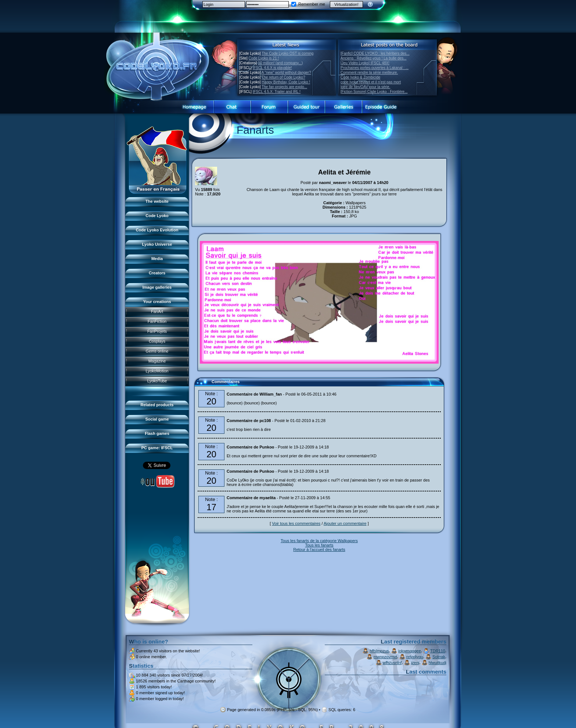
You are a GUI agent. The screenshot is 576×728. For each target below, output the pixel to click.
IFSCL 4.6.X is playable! (272, 68)
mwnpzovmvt (385, 657)
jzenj (415, 663)
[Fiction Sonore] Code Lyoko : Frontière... (374, 92)
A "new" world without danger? (286, 73)
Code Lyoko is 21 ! (264, 58)
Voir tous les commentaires (296, 523)
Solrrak (439, 657)
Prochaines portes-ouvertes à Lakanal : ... (375, 68)
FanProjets (157, 331)
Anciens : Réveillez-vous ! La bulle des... (374, 58)
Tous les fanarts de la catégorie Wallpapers (319, 541)
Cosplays (157, 341)
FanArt (157, 311)
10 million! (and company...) (280, 63)
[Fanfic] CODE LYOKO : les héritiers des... (375, 53)
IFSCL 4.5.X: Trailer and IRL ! (277, 92)
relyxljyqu (415, 657)
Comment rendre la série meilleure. (369, 73)
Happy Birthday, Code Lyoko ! (286, 82)
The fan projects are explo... (284, 87)
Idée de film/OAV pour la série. (365, 87)
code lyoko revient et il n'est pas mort (371, 82)
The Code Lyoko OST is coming (287, 53)
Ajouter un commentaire (345, 523)
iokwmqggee (410, 651)
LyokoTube (157, 381)
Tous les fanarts (319, 545)
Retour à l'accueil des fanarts (319, 549)
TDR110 (438, 651)
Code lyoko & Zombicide (360, 77)
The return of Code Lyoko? (283, 77)
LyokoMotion (157, 371)
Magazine (157, 361)
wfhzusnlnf (392, 663)
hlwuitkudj (438, 663)
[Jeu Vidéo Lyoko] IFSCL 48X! (365, 63)
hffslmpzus (379, 651)
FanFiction (157, 321)
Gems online (157, 351)
